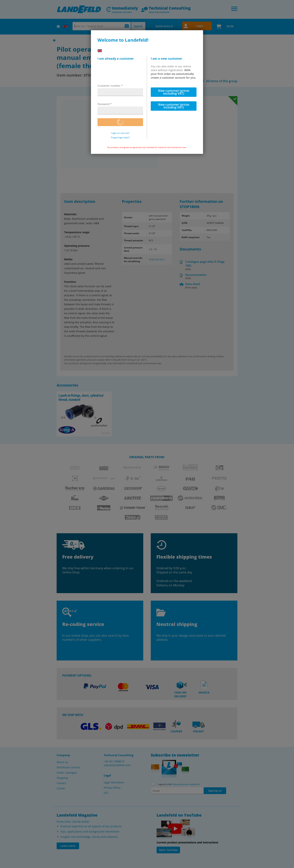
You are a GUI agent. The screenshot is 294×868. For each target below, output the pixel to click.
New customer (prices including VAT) (174, 106)
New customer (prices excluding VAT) (174, 92)
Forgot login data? (120, 138)
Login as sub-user (120, 133)
